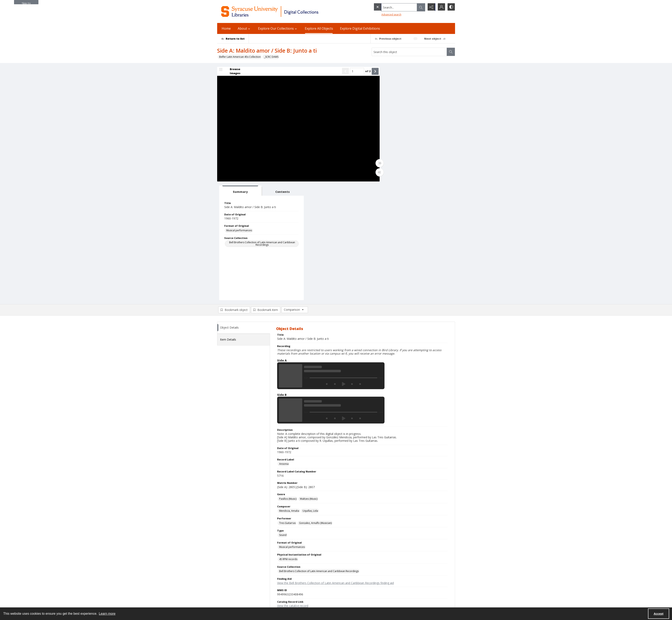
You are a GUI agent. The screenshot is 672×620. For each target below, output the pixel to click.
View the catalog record (293, 487)
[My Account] (441, 7)
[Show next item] (371, 72)
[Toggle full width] (376, 163)
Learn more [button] (107, 614)
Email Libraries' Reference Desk (235, 586)
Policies (384, 559)
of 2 (364, 71)
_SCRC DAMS (271, 57)
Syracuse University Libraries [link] (237, 555)
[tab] (397, 72)
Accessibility (387, 569)
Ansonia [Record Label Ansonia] (284, 345)
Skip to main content (26, 3)
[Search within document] (451, 52)
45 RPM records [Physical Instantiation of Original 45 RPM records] (288, 441)
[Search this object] (409, 52)
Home (226, 28)
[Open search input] (420, 7)
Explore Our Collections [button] (278, 28)
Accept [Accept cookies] (659, 614)
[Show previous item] (342, 72)
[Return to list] (235, 39)
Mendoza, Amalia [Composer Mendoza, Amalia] (289, 392)
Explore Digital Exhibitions (360, 28)
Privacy (384, 564)
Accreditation (388, 578)
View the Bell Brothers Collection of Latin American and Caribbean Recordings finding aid (335, 464)
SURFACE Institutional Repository (236, 603)
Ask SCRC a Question (229, 581)
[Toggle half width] (376, 173)
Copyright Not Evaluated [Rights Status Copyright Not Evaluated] (293, 499)
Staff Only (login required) (395, 596)
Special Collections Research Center (238, 598)
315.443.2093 (225, 564)
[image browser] (232, 72)
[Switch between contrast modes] (451, 7)
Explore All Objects (319, 28)
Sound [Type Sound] (283, 416)
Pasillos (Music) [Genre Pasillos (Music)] (288, 380)
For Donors (386, 583)
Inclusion (385, 574)
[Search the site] (391, 7)
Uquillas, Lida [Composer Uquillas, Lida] (310, 392)
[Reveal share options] (431, 7)
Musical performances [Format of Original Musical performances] (398, 112)
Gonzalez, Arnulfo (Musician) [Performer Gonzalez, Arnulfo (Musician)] (315, 404)
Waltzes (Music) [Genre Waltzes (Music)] (309, 380)
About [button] (244, 28)
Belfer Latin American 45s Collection (240, 57)
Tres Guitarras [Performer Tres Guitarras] (287, 404)
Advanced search (383, 14)
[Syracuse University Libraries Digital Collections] (282, 11)
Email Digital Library (229, 576)
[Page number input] (353, 72)
